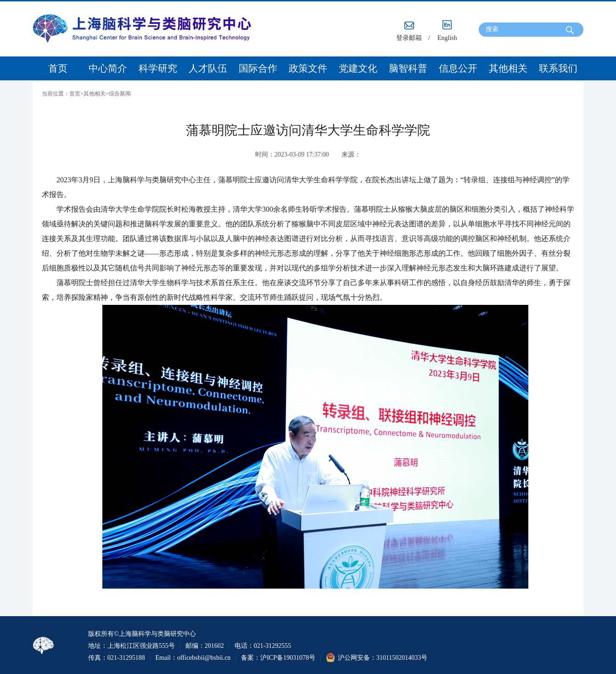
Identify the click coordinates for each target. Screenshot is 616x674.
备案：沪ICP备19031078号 (278, 658)
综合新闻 (120, 94)
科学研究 (158, 68)
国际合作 (258, 68)
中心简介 (108, 68)
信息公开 (458, 68)
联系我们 (558, 68)
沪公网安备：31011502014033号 (383, 658)
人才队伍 (208, 68)
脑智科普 (408, 68)
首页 (58, 68)
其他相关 (508, 68)
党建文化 (358, 68)
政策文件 (308, 68)
